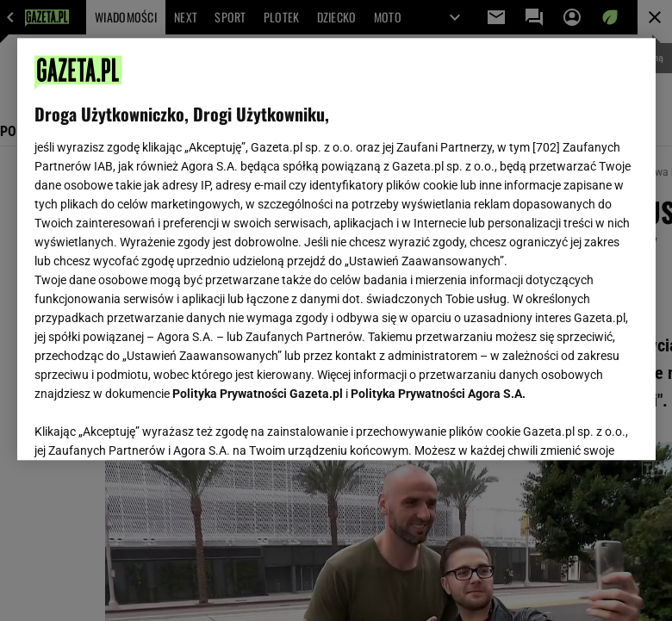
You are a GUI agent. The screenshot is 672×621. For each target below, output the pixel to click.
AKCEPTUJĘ (579, 426)
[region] (336, 249)
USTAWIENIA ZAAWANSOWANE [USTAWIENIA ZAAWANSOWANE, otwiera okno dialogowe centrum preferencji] (147, 425)
